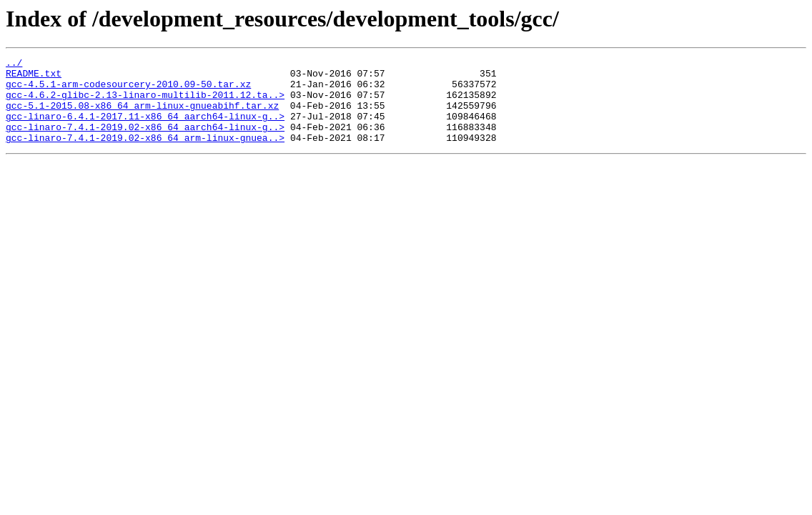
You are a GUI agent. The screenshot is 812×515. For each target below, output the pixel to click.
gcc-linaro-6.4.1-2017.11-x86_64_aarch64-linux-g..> (145, 129)
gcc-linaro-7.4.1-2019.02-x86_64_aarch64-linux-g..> (145, 142)
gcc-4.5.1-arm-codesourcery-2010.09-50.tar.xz (128, 90)
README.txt (34, 77)
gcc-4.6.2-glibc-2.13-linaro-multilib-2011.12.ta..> (145, 103)
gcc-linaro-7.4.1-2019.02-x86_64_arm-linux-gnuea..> (145, 154)
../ (14, 64)
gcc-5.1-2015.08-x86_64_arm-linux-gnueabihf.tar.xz (142, 116)
